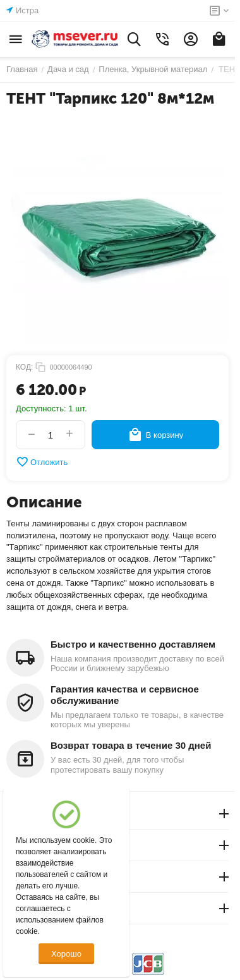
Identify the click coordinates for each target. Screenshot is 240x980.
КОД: (24, 367)
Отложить (42, 462)
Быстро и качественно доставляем (133, 644)
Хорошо (66, 954)
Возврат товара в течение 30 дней (131, 745)
